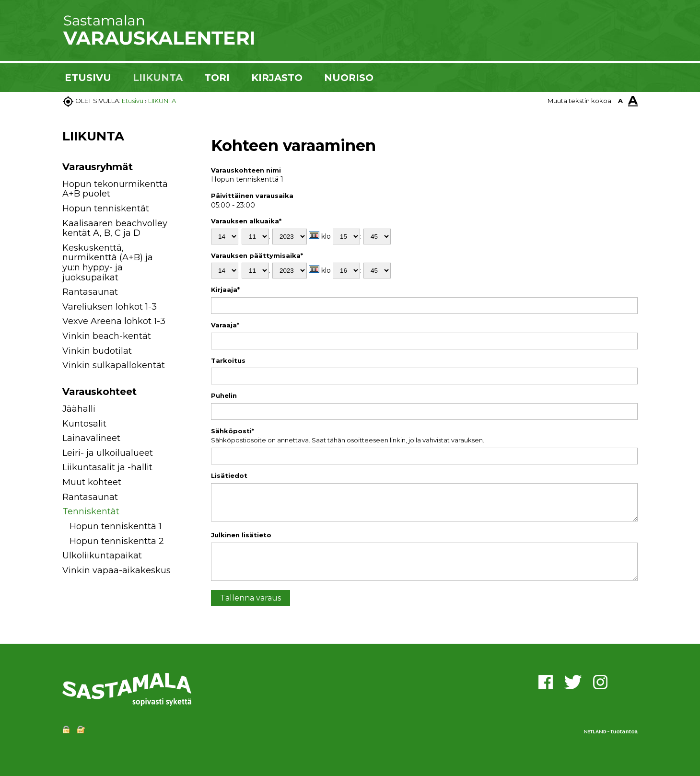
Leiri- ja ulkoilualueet (108, 453)
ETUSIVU (88, 78)
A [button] (620, 101)
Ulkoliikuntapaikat (102, 556)
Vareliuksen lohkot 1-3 (110, 307)
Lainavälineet (91, 438)
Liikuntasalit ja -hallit (107, 467)
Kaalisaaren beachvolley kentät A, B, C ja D (115, 228)
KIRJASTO (277, 78)
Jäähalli (79, 409)
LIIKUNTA (158, 78)
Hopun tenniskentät (106, 208)
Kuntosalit (84, 424)
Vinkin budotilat (97, 351)
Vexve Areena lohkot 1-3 (114, 321)
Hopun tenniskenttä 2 (117, 541)
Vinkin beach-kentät (107, 336)
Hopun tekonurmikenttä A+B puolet (115, 189)
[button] (183, 411)
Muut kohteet (92, 482)
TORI (217, 78)
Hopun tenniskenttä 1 (116, 526)
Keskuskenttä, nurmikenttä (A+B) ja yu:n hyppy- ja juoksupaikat (108, 263)
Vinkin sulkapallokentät (114, 365)
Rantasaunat (90, 292)
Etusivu (133, 101)
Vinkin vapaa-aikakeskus (117, 570)
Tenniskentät (91, 511)
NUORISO (349, 78)
